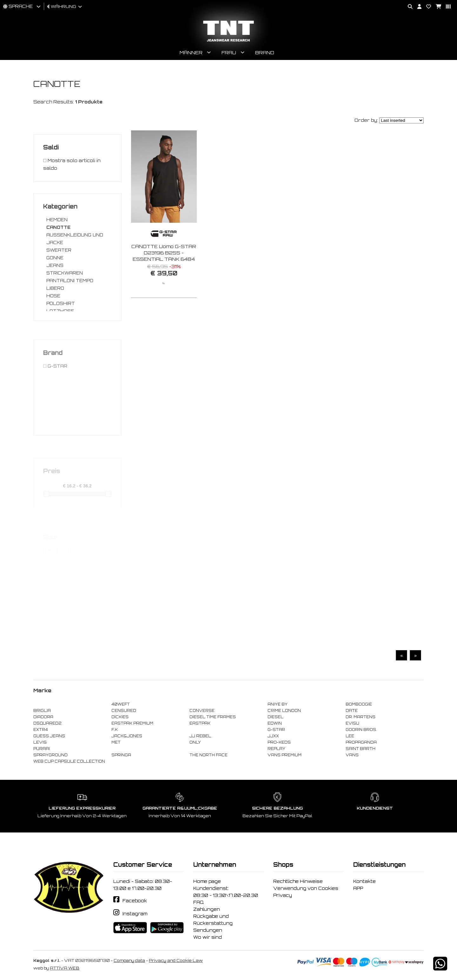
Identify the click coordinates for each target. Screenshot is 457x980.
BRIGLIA (42, 711)
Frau (229, 53)
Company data (129, 960)
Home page (207, 881)
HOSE (53, 324)
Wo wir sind (208, 937)
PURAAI (42, 749)
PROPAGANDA (361, 742)
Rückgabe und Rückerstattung (213, 920)
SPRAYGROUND (50, 755)
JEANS (55, 293)
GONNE (55, 286)
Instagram (135, 914)
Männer (191, 53)
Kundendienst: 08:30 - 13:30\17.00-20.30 (226, 892)
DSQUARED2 (47, 723)
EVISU (352, 723)
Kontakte (364, 881)
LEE (350, 736)
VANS (352, 755)
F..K (115, 730)
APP (358, 888)
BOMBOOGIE (359, 704)
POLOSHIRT (61, 331)
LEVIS (40, 742)
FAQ (199, 902)
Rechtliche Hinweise (298, 881)
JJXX (273, 736)
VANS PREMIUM (285, 755)
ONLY (195, 742)
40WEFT (121, 704)
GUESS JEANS (49, 736)
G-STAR (276, 730)
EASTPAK (200, 723)
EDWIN (275, 723)
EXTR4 (41, 730)
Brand (265, 53)
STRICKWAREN (65, 301)
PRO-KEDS (279, 742)
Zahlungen (207, 909)
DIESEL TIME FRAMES (213, 717)
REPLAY (276, 749)
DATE (352, 711)
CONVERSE (202, 711)
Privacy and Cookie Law (176, 960)
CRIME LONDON (284, 711)
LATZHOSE (60, 339)
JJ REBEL (200, 736)
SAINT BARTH (361, 749)
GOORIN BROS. (361, 730)
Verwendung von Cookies (306, 888)
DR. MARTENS (361, 717)
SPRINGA (121, 755)
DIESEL (275, 717)
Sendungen (208, 930)
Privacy (283, 895)
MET (116, 742)
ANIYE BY (278, 704)
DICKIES (120, 717)
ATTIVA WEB (65, 968)
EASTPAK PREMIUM (132, 723)
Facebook (135, 901)
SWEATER (59, 278)
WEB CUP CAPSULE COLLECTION (69, 761)
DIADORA (43, 717)
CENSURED (124, 711)
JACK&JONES (127, 736)
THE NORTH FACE (209, 755)
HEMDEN (57, 247)
